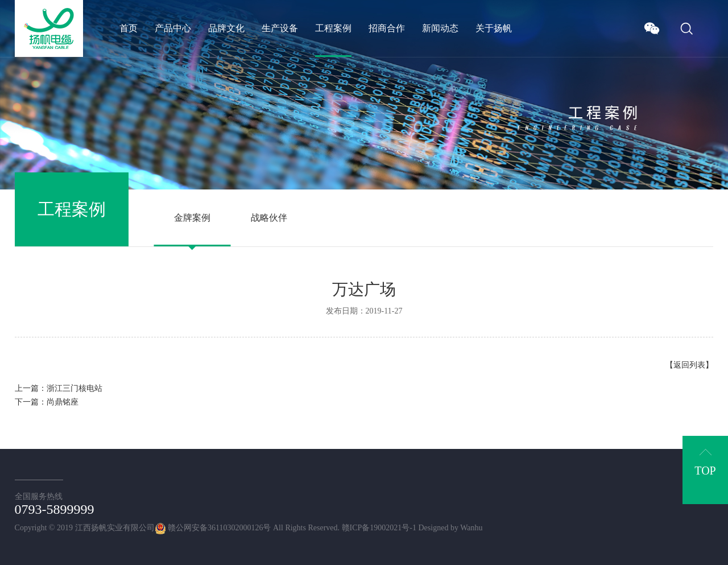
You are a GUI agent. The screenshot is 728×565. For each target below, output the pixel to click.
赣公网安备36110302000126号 (213, 528)
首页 (129, 28)
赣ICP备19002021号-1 (379, 528)
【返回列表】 (689, 365)
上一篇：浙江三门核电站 (59, 388)
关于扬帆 (494, 28)
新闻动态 (440, 28)
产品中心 (173, 28)
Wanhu (471, 528)
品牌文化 (226, 28)
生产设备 (280, 28)
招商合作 (387, 28)
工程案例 (333, 28)
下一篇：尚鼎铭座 (47, 402)
